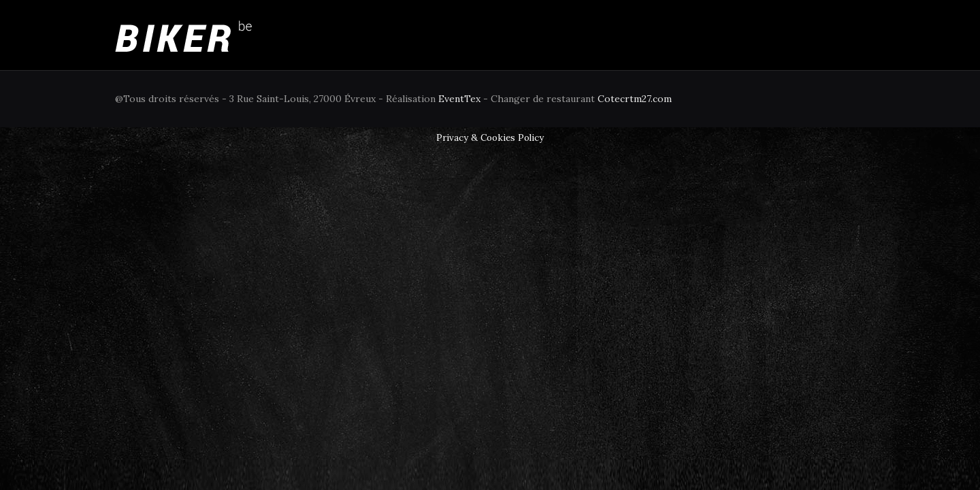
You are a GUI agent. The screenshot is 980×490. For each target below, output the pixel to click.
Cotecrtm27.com (635, 99)
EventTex (459, 99)
